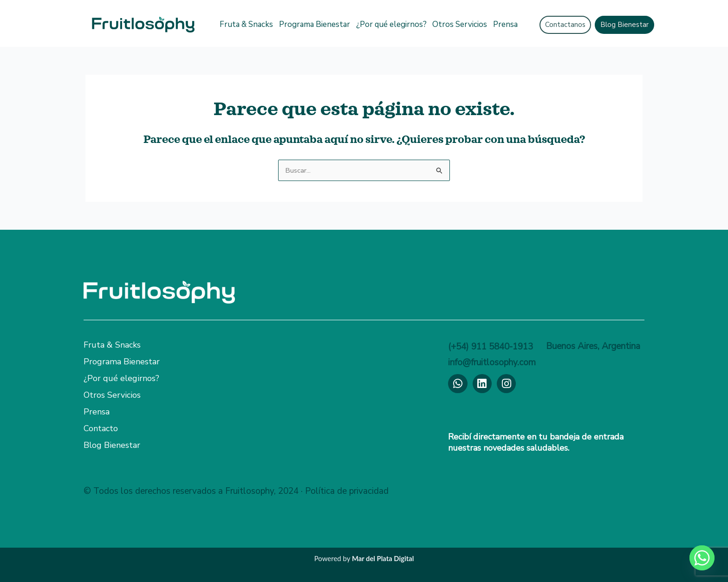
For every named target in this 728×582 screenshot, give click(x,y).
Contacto (101, 428)
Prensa (505, 24)
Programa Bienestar (315, 24)
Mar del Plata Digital (383, 558)
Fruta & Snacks (246, 24)
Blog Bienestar (112, 445)
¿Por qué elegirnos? (391, 24)
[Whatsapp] (702, 558)
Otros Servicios (460, 24)
